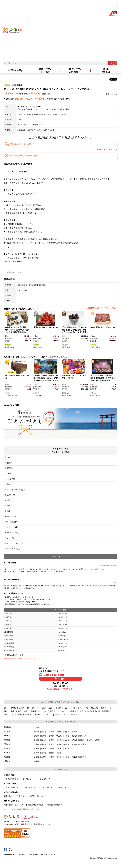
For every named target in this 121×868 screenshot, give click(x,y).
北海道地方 (65, 393)
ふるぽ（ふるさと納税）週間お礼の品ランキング (23, 809)
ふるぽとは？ (45, 779)
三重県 (36, 744)
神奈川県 (83, 736)
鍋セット (7, 715)
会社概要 (22, 855)
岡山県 (51, 749)
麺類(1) (8, 511)
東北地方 (7, 731)
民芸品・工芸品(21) (12, 549)
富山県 (44, 740)
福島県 (74, 732)
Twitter (10, 849)
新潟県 (36, 740)
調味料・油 (35, 711)
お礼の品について (31, 787)
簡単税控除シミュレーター (14, 805)
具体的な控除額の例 (54, 805)
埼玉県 (59, 736)
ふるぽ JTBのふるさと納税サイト (12, 27)
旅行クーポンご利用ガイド (76, 70)
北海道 (64, 395)
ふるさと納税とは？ (12, 779)
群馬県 (51, 736)
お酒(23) (8, 484)
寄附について (64, 787)
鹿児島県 (8, 395)
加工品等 (95, 708)
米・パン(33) (10, 479)
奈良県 (74, 744)
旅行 (6, 708)
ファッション (61, 711)
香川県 (44, 753)
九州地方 (8, 393)
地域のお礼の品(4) (12, 533)
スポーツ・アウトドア (43, 715)
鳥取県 (36, 749)
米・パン (36, 708)
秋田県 (59, 732)
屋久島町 (15, 395)
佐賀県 (44, 757)
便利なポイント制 (30, 779)
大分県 (35, 395)
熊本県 (59, 757)
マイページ (93, 5)
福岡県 (36, 757)
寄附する (100, 5)
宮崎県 (74, 757)
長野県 (74, 740)
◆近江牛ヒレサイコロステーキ (46, 327)
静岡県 (90, 740)
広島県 (59, 749)
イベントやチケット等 (79, 708)
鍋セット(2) (9, 538)
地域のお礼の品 (86, 711)
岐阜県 (82, 740)
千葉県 (67, 736)
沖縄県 (36, 761)
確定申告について (11, 796)
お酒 (66, 708)
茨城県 (36, 736)
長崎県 (51, 757)
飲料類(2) (8, 500)
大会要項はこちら (13, 272)
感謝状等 (73, 711)
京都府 (51, 744)
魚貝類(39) (9, 468)
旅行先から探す (15, 70)
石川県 (51, 740)
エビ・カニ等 (47, 708)
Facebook (5, 849)
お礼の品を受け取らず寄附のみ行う (24, 156)
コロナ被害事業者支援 (23, 715)
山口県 (67, 749)
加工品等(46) (10, 495)
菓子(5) (8, 506)
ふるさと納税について (13, 787)
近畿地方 (7, 85)
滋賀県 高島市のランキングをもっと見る (101, 308)
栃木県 (44, 736)
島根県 (44, 749)
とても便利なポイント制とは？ (105, 149)
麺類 (6, 711)
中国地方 (7, 748)
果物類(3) (8, 463)
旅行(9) (8, 457)
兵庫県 (67, 744)
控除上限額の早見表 (36, 805)
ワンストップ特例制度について (33, 796)
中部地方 (93, 393)
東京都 (74, 736)
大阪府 (59, 744)
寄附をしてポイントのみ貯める (22, 144)
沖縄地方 (7, 761)
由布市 (41, 395)
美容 (26, 711)
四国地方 (7, 753)
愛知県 (92, 395)
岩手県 (44, 732)
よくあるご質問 (84, 5)
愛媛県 (51, 753)
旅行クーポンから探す (45, 70)
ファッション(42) (12, 527)
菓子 (111, 708)
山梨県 (67, 740)
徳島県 (36, 753)
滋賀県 (14, 85)
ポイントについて (48, 787)
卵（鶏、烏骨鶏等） (103, 711)
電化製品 (74, 715)
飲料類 (104, 708)
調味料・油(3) (10, 516)
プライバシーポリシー (35, 855)
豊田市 (98, 395)
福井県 (59, 740)
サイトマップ (50, 855)
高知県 (59, 753)
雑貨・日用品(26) (12, 522)
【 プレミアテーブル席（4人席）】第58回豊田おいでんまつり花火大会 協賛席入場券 (103, 378)
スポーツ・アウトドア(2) (15, 543)
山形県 (67, 732)
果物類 (13, 708)
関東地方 (7, 736)
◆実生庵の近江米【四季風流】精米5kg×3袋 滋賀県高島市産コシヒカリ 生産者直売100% (17, 330)
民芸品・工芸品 (61, 715)
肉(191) (8, 473)
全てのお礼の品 (106, 70)
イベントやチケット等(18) (15, 490)
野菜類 (58, 708)
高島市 (20, 85)
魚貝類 (21, 708)
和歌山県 (83, 744)
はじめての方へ (74, 5)
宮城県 (51, 732)
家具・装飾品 (16, 711)
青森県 (36, 732)
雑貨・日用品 (48, 711)
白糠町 (69, 395)
